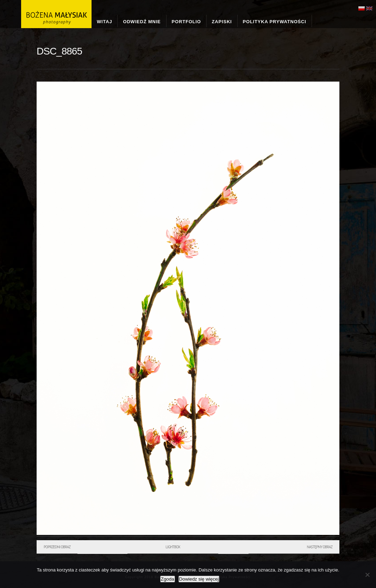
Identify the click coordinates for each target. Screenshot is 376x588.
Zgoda (168, 579)
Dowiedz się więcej (199, 579)
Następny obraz (319, 547)
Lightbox (173, 547)
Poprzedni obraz (57, 547)
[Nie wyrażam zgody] (367, 575)
